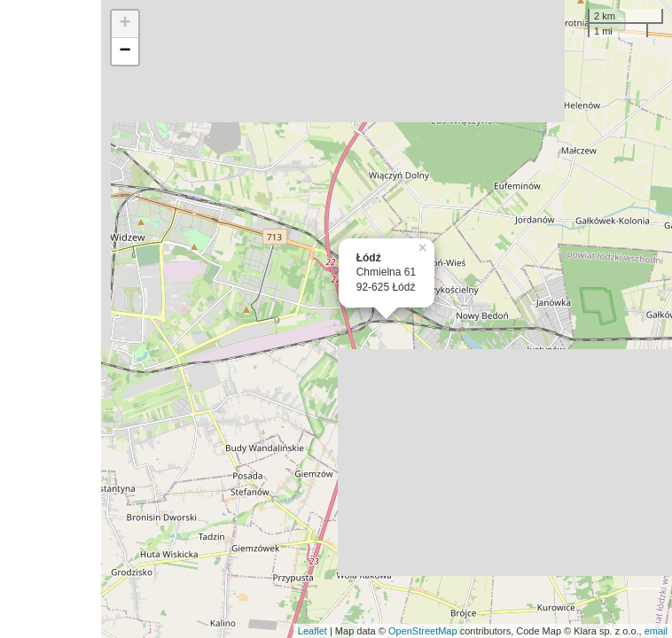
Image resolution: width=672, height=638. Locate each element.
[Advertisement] (51, 319)
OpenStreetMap (423, 631)
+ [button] (125, 24)
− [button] (125, 51)
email (656, 631)
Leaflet (313, 631)
